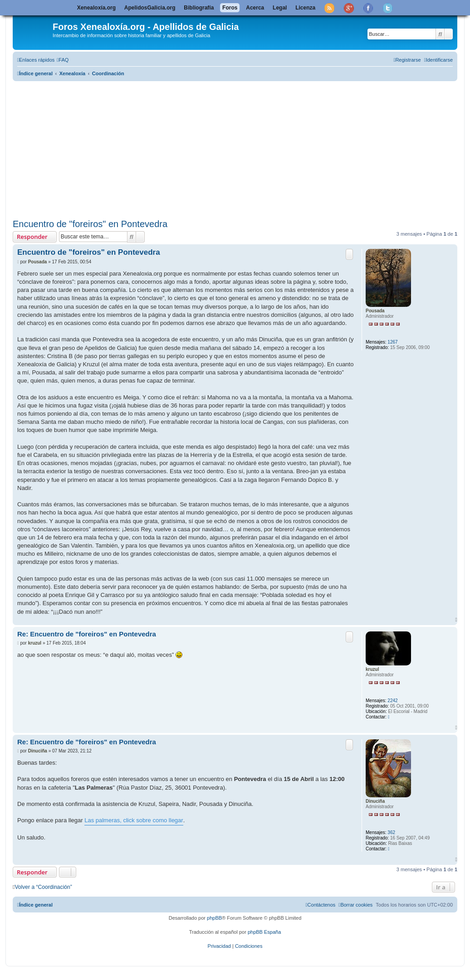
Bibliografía (199, 8)
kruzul (372, 669)
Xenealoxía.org (96, 8)
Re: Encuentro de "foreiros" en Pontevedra (87, 634)
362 (391, 832)
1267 (392, 342)
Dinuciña (375, 801)
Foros (230, 8)
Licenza (305, 8)
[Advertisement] (241, 148)
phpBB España (264, 932)
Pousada (375, 311)
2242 (392, 701)
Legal (280, 8)
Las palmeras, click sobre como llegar (134, 820)
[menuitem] (63, 60)
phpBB (214, 918)
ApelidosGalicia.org (150, 8)
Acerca (255, 8)
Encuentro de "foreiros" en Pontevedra (90, 224)
